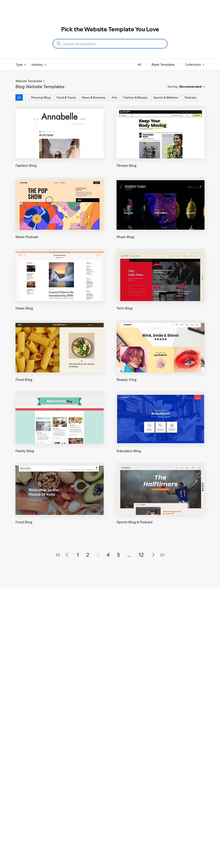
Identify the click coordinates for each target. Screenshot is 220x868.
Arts (114, 97)
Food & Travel (66, 97)
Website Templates (29, 81)
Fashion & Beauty (135, 97)
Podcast (190, 97)
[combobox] (114, 44)
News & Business (94, 97)
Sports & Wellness (166, 97)
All (19, 97)
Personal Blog (41, 97)
